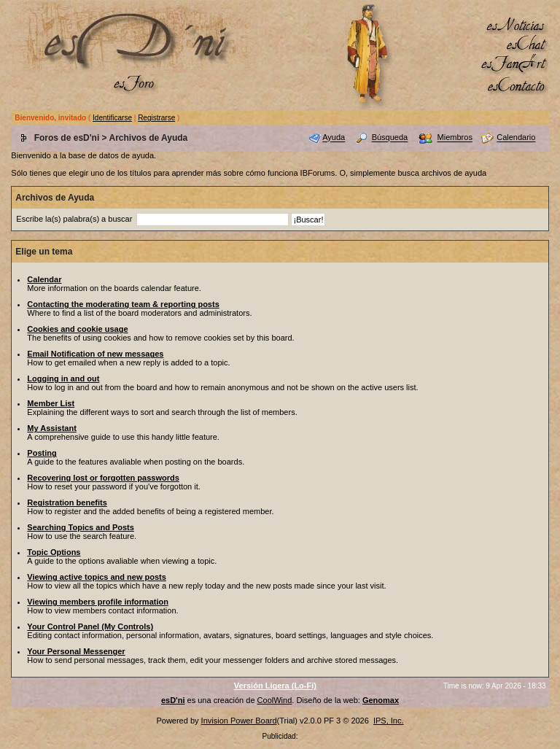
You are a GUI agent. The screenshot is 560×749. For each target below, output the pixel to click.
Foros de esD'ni (67, 138)
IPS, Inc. (389, 721)
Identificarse (112, 118)
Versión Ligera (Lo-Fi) (275, 686)
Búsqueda (390, 138)
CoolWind (275, 700)
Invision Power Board (239, 721)
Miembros (455, 138)
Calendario (516, 138)
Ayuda (334, 138)
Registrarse (156, 118)
